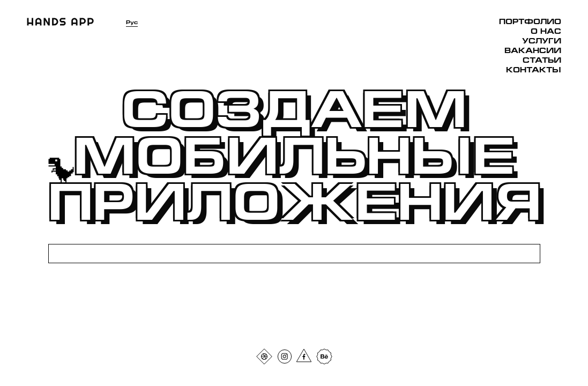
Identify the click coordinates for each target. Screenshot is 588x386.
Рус (132, 22)
